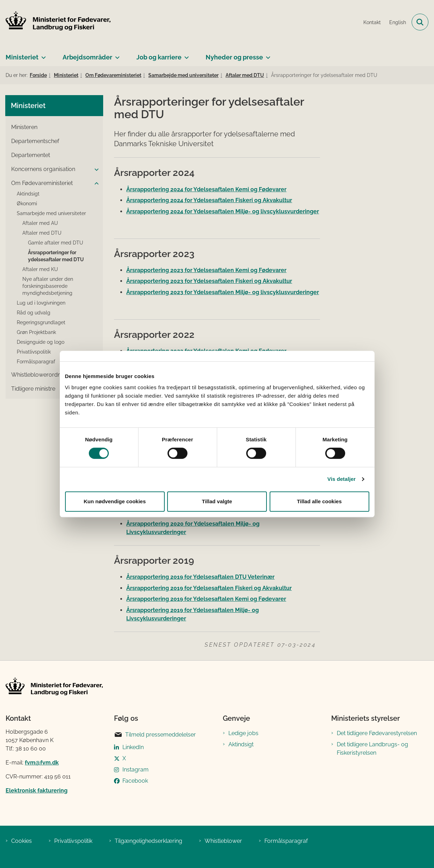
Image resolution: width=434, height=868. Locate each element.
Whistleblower (223, 841)
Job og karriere (159, 57)
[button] (95, 170)
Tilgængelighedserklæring (148, 841)
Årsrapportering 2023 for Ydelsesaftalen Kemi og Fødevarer (206, 270)
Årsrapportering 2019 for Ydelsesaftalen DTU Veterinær (200, 577)
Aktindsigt (241, 744)
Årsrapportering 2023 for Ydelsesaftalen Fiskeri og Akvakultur (209, 281)
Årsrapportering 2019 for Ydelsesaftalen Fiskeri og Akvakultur (209, 588)
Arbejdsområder (87, 57)
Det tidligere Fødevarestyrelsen (377, 733)
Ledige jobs (243, 733)
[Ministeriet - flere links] (42, 55)
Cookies (22, 841)
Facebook (135, 781)
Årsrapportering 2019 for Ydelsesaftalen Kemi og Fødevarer (206, 599)
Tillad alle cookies (319, 501)
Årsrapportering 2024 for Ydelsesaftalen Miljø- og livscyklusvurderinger (223, 211)
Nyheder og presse (234, 57)
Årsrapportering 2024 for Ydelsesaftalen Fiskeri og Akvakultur (209, 200)
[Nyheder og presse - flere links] (267, 55)
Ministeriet (22, 57)
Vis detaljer (341, 479)
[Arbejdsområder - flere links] (116, 55)
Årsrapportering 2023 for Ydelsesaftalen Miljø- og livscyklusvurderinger (223, 292)
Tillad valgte (217, 501)
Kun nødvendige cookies (115, 501)
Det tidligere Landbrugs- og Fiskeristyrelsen (372, 749)
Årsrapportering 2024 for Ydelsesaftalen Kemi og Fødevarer (206, 189)
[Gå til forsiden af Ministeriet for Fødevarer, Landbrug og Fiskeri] (55, 22)
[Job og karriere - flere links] (185, 55)
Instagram (136, 770)
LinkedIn (133, 747)
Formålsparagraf (286, 841)
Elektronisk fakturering (37, 791)
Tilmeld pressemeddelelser (155, 735)
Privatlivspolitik (73, 841)
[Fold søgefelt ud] (420, 22)
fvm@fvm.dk (42, 763)
